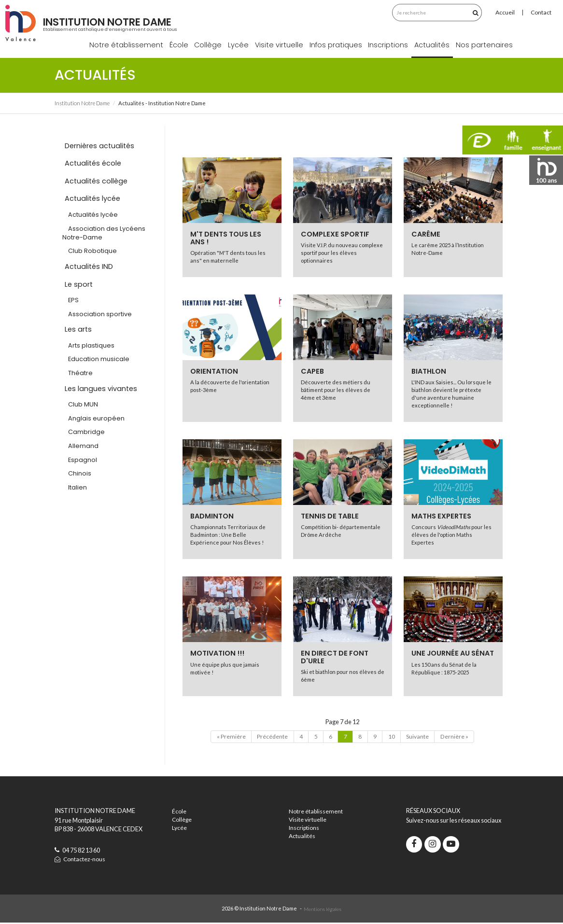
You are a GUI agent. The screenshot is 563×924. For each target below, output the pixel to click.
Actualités (432, 45)
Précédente (269, 737)
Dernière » (458, 737)
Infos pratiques (336, 45)
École (179, 45)
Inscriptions (388, 45)
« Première (227, 737)
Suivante (420, 737)
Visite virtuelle (279, 45)
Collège (208, 45)
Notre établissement (126, 45)
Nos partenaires (484, 45)
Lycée (238, 45)
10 (393, 737)
